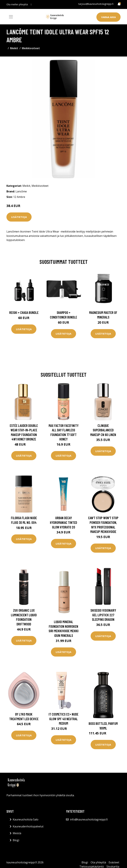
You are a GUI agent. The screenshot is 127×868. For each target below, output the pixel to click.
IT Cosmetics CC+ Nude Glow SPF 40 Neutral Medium (63, 719)
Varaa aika (108, 17)
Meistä (17, 833)
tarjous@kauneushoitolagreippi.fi (96, 4)
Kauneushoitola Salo (26, 819)
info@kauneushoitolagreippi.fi (89, 819)
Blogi (16, 840)
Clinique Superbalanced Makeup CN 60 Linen (103, 430)
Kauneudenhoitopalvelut (28, 826)
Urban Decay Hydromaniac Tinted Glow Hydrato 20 (63, 522)
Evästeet (114, 862)
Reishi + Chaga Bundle (24, 312)
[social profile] (31, 4)
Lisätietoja (19, 217)
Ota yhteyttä (98, 862)
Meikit (14, 48)
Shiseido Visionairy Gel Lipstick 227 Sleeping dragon (103, 615)
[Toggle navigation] (11, 17)
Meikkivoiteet (31, 48)
